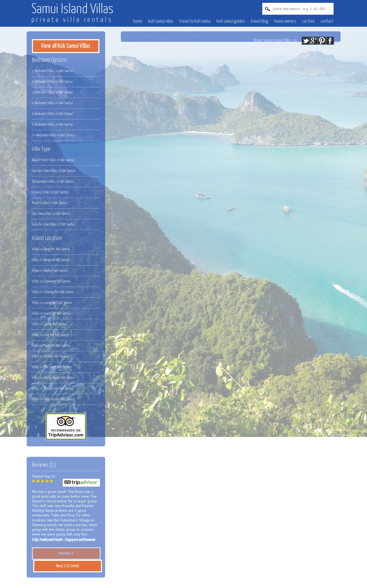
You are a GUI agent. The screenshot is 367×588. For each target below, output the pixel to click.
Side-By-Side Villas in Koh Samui (53, 224)
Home (138, 21)
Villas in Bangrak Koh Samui (51, 260)
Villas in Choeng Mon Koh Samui (53, 292)
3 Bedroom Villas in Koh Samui (52, 92)
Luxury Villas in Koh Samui (50, 192)
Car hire (308, 21)
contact (327, 21)
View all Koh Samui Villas (66, 46)
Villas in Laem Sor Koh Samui (51, 313)
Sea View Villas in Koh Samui (51, 214)
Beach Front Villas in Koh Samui (53, 160)
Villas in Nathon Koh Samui (50, 356)
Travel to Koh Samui (195, 21)
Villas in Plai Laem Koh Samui (52, 367)
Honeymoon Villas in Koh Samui (53, 181)
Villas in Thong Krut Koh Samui (52, 388)
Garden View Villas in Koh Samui (54, 171)
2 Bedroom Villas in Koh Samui (52, 82)
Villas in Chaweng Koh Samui (51, 281)
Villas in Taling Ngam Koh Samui (53, 378)
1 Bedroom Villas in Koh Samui (52, 71)
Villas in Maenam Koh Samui (51, 346)
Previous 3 (66, 553)
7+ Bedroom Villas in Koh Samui (53, 135)
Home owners (285, 21)
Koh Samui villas (161, 21)
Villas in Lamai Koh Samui (49, 324)
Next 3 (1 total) (68, 566)
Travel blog (259, 21)
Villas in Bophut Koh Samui (50, 271)
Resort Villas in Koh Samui (50, 203)
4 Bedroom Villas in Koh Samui (52, 103)
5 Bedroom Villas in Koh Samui (52, 114)
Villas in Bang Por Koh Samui (51, 249)
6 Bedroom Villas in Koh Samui (52, 125)
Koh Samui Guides (231, 21)
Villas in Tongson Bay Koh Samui (53, 399)
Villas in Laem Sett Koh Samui (52, 303)
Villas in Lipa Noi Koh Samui (50, 335)
